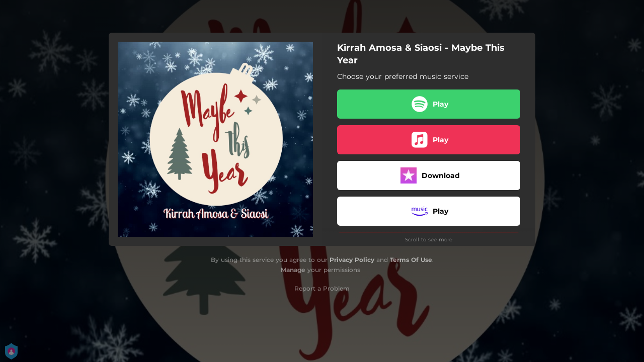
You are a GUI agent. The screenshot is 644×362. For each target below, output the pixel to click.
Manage (293, 270)
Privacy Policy (352, 260)
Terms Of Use (411, 260)
